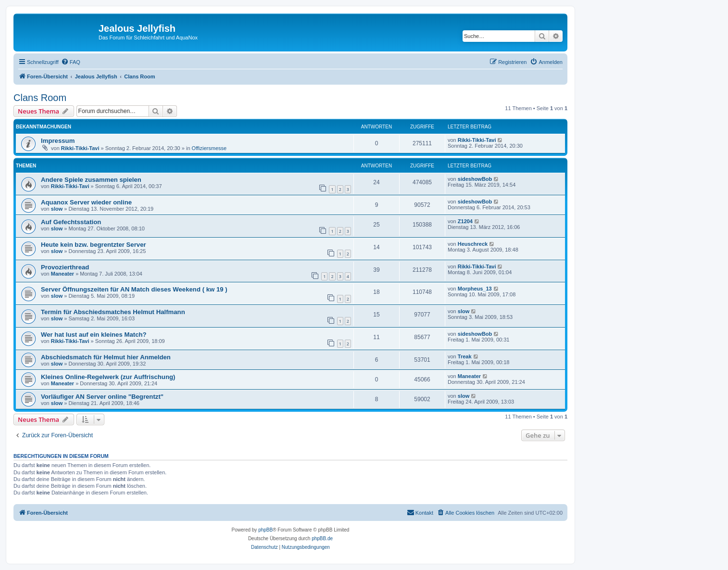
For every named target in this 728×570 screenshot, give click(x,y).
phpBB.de (322, 538)
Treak (465, 356)
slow (57, 209)
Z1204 (465, 221)
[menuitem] (71, 62)
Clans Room (40, 98)
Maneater (63, 274)
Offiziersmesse (209, 148)
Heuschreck (473, 244)
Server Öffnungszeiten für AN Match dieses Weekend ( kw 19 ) (134, 289)
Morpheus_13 (475, 289)
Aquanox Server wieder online (86, 202)
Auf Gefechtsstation (71, 222)
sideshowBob (475, 179)
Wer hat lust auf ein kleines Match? (94, 335)
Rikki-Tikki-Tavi (80, 148)
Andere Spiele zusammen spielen (91, 180)
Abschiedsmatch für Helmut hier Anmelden (106, 357)
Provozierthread (65, 267)
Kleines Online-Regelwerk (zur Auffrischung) (108, 377)
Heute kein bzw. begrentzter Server (94, 245)
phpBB (265, 530)
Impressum (58, 141)
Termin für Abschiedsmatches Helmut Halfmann (113, 312)
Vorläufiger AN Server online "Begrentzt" (102, 397)
